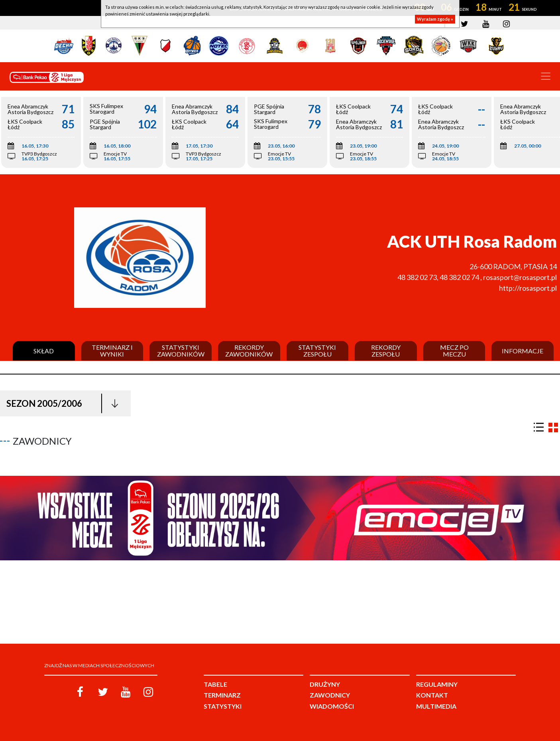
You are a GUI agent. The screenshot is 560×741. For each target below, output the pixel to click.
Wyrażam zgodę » (435, 19)
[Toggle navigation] (546, 76)
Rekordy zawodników (249, 351)
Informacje (523, 351)
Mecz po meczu (454, 351)
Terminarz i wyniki (112, 351)
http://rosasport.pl (528, 288)
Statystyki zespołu (317, 351)
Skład (44, 351)
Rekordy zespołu (386, 351)
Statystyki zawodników (181, 351)
